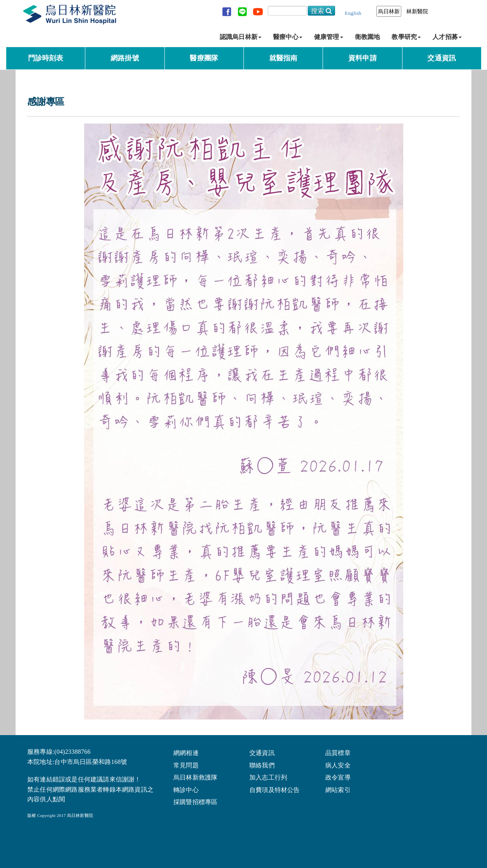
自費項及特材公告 (275, 789)
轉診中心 (186, 789)
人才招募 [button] (447, 37)
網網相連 (186, 752)
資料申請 (363, 58)
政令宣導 (338, 777)
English (353, 13)
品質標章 (338, 752)
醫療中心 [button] (288, 37)
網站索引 (338, 789)
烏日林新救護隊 (195, 777)
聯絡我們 (262, 765)
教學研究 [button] (406, 37)
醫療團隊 (204, 58)
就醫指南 (283, 58)
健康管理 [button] (329, 37)
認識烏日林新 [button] (241, 37)
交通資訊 (442, 58)
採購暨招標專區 (195, 802)
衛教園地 (368, 37)
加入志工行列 (268, 777)
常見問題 (186, 765)
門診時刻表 (46, 58)
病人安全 (338, 765)
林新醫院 (417, 11)
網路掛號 (125, 58)
